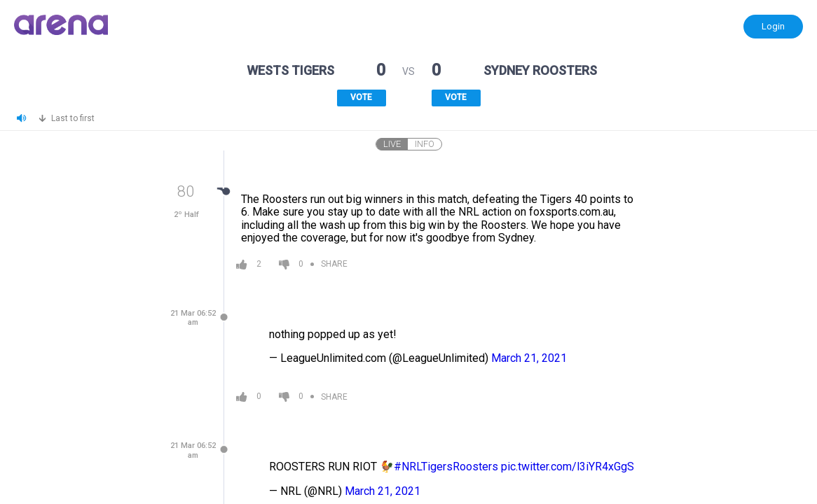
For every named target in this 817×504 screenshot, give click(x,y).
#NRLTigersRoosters (446, 467)
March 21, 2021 (529, 358)
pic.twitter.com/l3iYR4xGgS (568, 467)
